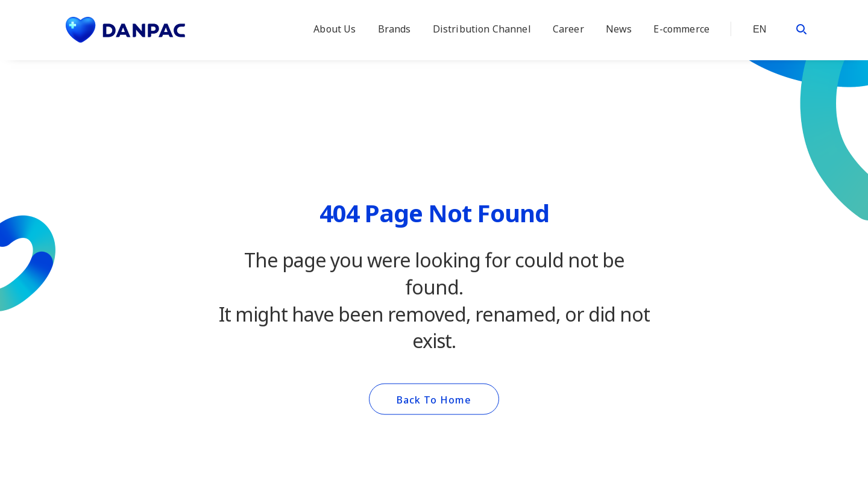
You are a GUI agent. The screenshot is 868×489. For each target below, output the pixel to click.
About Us (335, 29)
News (619, 29)
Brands (395, 29)
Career (568, 29)
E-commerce (681, 29)
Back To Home (434, 400)
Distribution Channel (482, 29)
